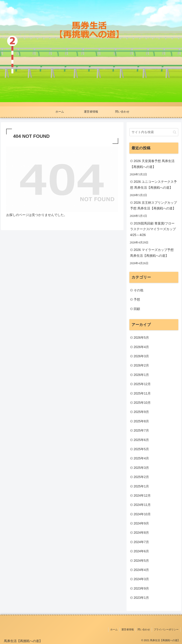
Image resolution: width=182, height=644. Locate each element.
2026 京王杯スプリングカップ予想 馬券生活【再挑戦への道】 (153, 206)
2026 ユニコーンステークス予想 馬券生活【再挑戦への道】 (153, 185)
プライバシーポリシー (166, 629)
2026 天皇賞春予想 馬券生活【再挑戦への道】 (152, 164)
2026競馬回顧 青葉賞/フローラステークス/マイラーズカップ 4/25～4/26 (153, 229)
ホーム (114, 629)
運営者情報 (128, 629)
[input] (154, 132)
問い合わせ (144, 629)
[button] (175, 132)
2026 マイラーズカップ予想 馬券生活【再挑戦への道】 (152, 253)
